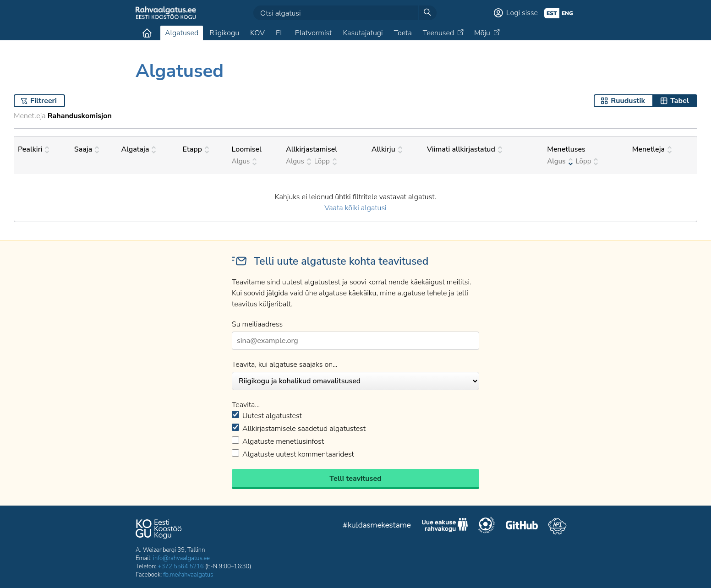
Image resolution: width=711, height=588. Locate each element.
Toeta (403, 33)
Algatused (182, 33)
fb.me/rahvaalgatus (188, 575)
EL (280, 33)
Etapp (196, 149)
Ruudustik (628, 101)
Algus (244, 161)
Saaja (87, 149)
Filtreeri (44, 101)
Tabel (680, 101)
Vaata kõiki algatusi (355, 208)
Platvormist (314, 33)
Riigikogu (224, 33)
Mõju (482, 33)
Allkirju (387, 149)
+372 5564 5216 (181, 566)
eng (567, 13)
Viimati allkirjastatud (465, 149)
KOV (257, 33)
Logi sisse (522, 13)
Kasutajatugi (363, 33)
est (552, 13)
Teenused (438, 33)
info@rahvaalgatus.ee (181, 558)
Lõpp (325, 161)
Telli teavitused (355, 479)
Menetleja (652, 149)
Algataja (138, 149)
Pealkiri (33, 149)
